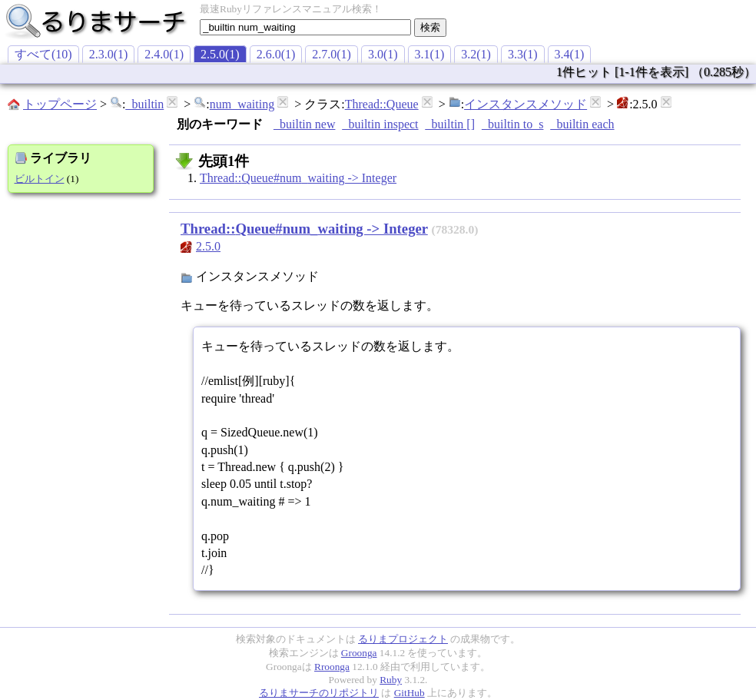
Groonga (359, 653)
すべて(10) (43, 54)
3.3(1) (523, 54)
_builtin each (582, 124)
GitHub (409, 693)
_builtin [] (450, 124)
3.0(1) (383, 54)
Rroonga (332, 667)
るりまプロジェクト (403, 639)
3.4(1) (570, 54)
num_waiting (242, 104)
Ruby (391, 680)
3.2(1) (476, 54)
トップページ (60, 104)
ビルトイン (40, 179)
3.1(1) (430, 54)
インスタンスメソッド (526, 104)
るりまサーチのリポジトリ (319, 693)
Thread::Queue (382, 104)
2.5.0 (208, 246)
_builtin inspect (380, 124)
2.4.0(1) (164, 54)
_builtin (144, 104)
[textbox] (305, 27)
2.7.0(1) (332, 54)
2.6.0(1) (276, 54)
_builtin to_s (512, 124)
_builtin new (304, 124)
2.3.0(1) (109, 54)
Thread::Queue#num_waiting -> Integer (298, 178)
